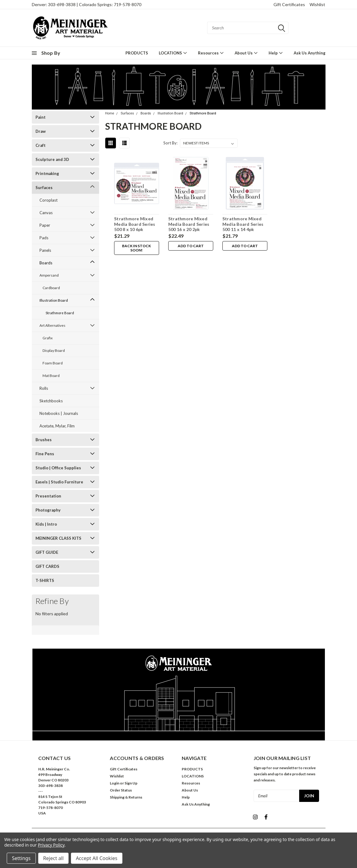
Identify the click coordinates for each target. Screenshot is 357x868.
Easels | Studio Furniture (59, 482)
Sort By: (170, 143)
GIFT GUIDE (47, 552)
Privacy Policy (51, 845)
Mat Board (51, 376)
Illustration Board (54, 300)
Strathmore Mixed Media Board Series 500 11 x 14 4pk (243, 224)
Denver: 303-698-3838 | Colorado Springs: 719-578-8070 (87, 4)
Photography (48, 510)
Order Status (121, 790)
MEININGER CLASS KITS (58, 538)
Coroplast (48, 200)
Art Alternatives (52, 325)
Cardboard (51, 288)
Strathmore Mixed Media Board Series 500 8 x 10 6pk (135, 224)
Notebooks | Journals (59, 413)
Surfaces (44, 188)
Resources (211, 53)
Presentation (48, 496)
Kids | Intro (46, 524)
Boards (46, 263)
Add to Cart (191, 246)
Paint (41, 117)
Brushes (44, 440)
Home (110, 113)
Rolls (44, 388)
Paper (45, 225)
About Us (246, 53)
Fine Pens (45, 454)
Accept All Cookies (97, 858)
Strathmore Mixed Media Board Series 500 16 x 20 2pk (189, 224)
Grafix (48, 338)
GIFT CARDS (47, 566)
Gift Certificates (289, 4)
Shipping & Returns (126, 797)
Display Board (54, 350)
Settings (21, 858)
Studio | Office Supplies (58, 468)
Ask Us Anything (310, 53)
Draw (41, 131)
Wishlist (317, 4)
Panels (45, 250)
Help (276, 53)
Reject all (53, 858)
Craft (41, 145)
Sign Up (131, 783)
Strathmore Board (60, 313)
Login (115, 783)
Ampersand (49, 275)
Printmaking (47, 173)
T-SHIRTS (45, 580)
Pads (44, 238)
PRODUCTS (137, 53)
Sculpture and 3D (52, 159)
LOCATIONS (173, 53)
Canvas (46, 213)
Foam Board (53, 363)
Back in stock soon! (136, 248)
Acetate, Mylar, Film (57, 426)
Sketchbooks (51, 401)
